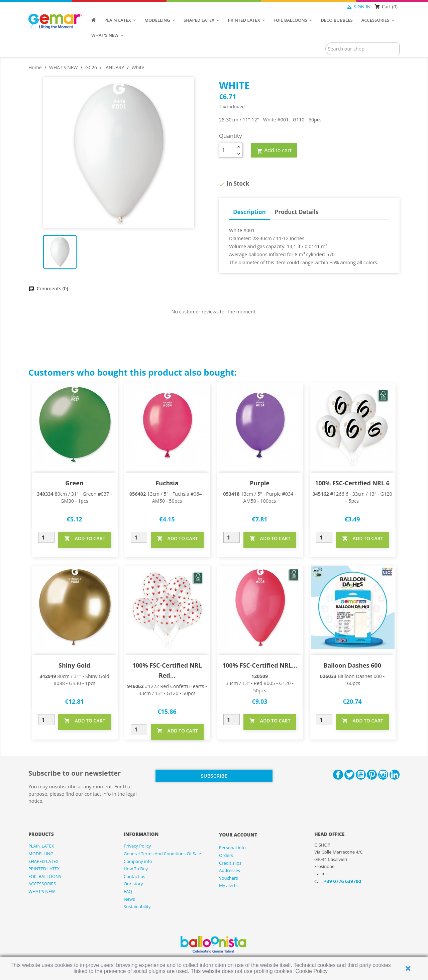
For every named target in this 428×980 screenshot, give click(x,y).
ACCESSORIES (42, 884)
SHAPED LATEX (43, 861)
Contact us (134, 876)
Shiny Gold (74, 665)
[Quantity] (227, 150)
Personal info (232, 848)
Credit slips (230, 863)
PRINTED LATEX (44, 869)
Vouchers (229, 878)
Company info (138, 861)
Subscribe (214, 776)
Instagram (383, 775)
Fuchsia (167, 483)
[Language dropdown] (333, 7)
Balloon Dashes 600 (352, 665)
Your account (238, 835)
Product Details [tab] (297, 212)
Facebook (338, 775)
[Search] (362, 49)
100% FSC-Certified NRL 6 (352, 483)
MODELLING (41, 854)
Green (74, 483)
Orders (226, 855)
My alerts (228, 885)
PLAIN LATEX (41, 846)
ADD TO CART (85, 538)
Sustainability (137, 906)
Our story (133, 884)
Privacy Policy (137, 846)
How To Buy (136, 869)
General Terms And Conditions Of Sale (162, 854)
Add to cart (274, 151)
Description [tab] (249, 212)
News (129, 899)
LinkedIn (395, 775)
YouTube (361, 775)
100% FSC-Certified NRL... (260, 665)
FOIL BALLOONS (45, 876)
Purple (260, 483)
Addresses (230, 870)
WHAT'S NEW (42, 891)
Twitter (349, 775)
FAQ (128, 891)
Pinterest (372, 775)
